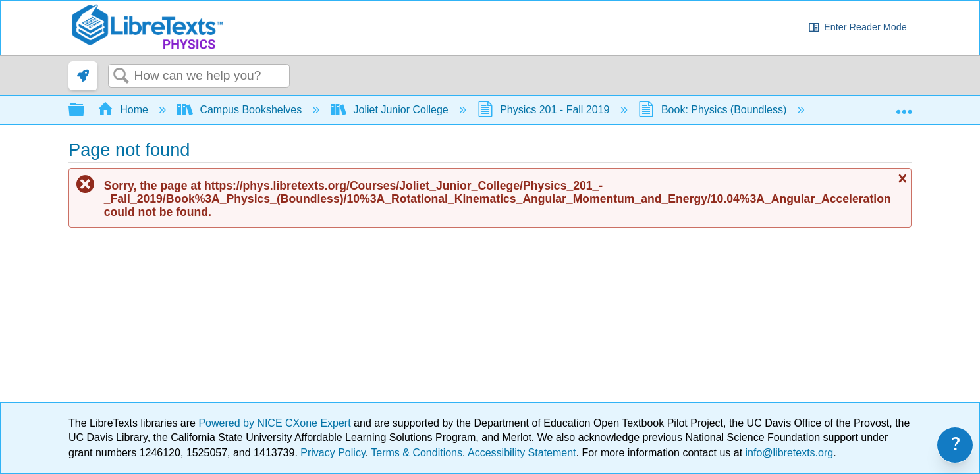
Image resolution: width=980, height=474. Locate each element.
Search (121, 76)
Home (124, 110)
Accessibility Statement (522, 453)
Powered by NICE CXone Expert (276, 423)
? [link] (956, 445)
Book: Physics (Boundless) (714, 110)
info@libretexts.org (788, 453)
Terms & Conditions (417, 453)
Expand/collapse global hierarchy (85, 110)
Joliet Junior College (391, 110)
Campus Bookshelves (241, 110)
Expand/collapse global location (904, 106)
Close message (901, 178)
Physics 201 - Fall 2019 (545, 110)
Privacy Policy (333, 453)
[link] (83, 76)
